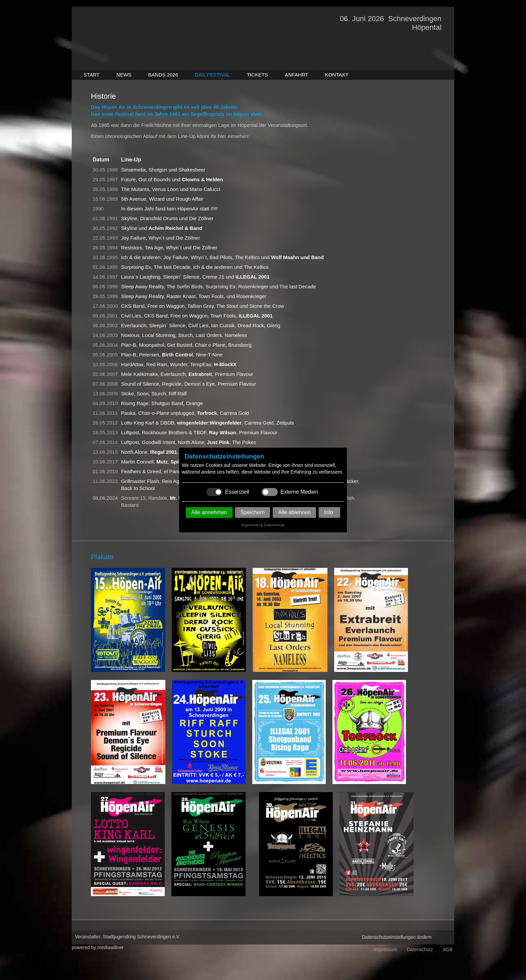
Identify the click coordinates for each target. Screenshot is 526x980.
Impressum (250, 525)
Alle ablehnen (294, 512)
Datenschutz (274, 525)
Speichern (253, 512)
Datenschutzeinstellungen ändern (397, 937)
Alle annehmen (209, 512)
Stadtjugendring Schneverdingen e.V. (142, 937)
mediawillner (110, 947)
